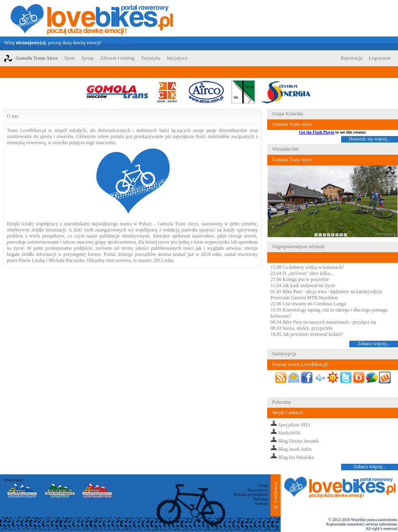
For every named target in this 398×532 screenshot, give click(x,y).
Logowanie (380, 58)
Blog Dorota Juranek (298, 441)
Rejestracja (351, 58)
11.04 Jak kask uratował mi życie (303, 285)
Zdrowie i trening (117, 58)
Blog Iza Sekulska (296, 457)
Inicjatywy (177, 58)
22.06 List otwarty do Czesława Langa (308, 304)
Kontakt (262, 503)
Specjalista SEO (294, 425)
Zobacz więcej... (374, 344)
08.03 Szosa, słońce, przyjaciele (302, 328)
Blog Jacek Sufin (295, 449)
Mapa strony (258, 490)
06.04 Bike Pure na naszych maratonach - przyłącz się (323, 322)
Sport (69, 58)
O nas (263, 486)
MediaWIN (289, 433)
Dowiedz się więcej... (370, 139)
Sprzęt (88, 58)
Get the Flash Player (317, 132)
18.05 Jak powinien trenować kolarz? (307, 334)
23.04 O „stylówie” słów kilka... (302, 273)
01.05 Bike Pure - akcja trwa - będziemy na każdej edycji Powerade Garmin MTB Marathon (326, 295)
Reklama (261, 499)
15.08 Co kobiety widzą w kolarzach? (307, 267)
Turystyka (151, 58)
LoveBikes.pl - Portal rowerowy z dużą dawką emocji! (92, 18)
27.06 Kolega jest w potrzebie (300, 279)
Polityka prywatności (251, 494)
